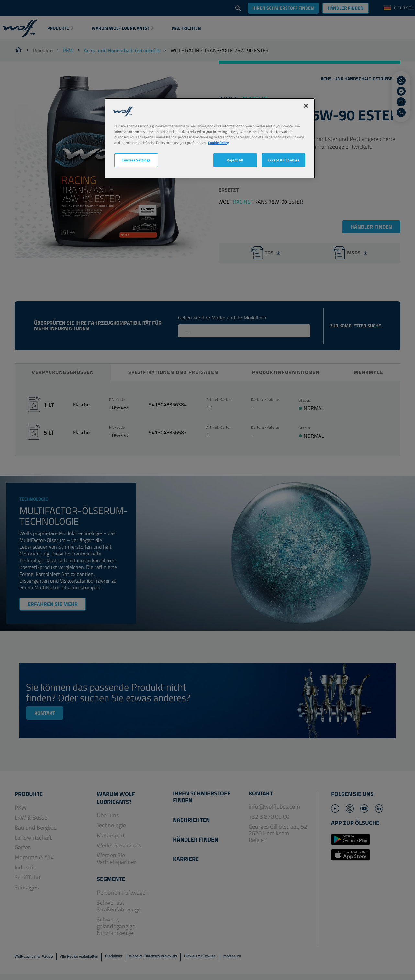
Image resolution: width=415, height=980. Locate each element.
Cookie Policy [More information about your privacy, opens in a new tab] (219, 142)
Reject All (235, 160)
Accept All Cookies (283, 160)
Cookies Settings (136, 160)
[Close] (306, 106)
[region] (210, 138)
